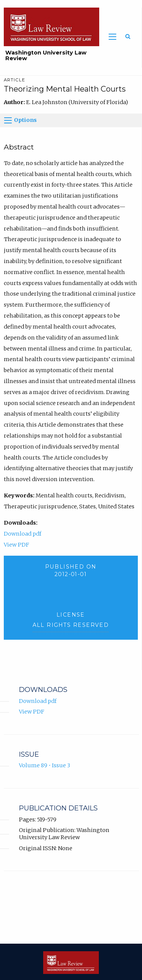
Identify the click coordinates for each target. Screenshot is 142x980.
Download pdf (23, 534)
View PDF (16, 545)
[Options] (8, 120)
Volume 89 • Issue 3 (44, 765)
